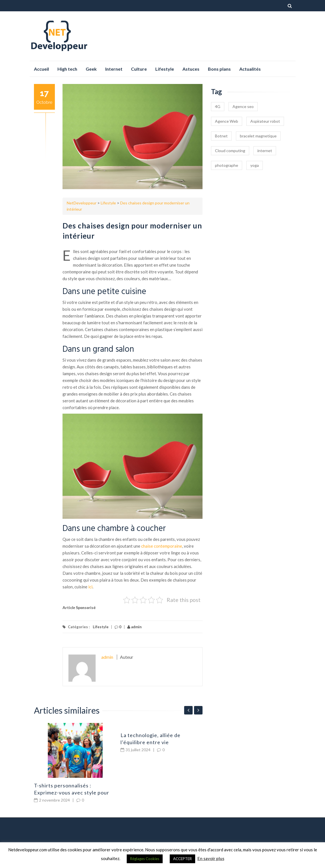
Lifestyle (165, 69)
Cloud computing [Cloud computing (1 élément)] (230, 151)
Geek (91, 69)
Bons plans (219, 69)
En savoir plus (211, 858)
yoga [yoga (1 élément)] (255, 165)
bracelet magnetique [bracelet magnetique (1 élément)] (258, 136)
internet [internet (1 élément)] (265, 151)
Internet (114, 69)
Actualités (250, 69)
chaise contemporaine (162, 546)
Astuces (191, 69)
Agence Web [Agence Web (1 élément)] (227, 121)
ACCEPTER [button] (182, 859)
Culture (139, 69)
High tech (67, 69)
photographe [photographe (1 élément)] (227, 165)
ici (90, 587)
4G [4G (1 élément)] (218, 106)
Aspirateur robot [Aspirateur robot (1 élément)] (265, 121)
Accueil (41, 69)
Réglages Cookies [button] (145, 859)
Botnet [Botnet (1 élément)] (221, 136)
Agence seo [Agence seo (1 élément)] (243, 106)
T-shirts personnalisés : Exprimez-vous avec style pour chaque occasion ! (72, 793)
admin (134, 627)
